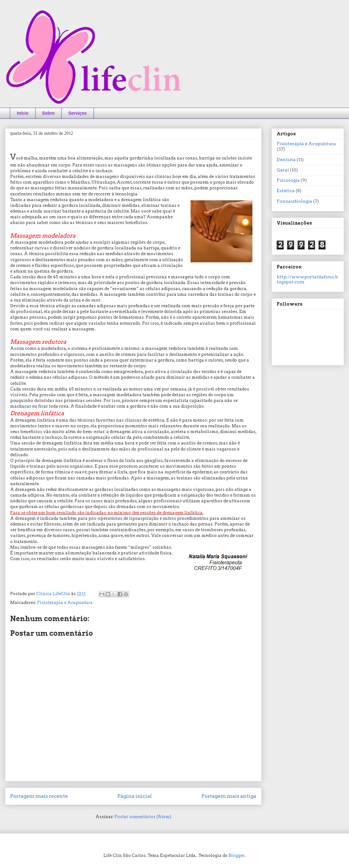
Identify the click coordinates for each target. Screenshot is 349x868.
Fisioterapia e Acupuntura (65, 603)
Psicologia (288, 180)
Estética (286, 191)
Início (23, 113)
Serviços (77, 113)
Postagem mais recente (39, 796)
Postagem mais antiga (229, 796)
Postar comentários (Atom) (143, 817)
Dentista (286, 159)
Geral (283, 170)
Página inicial (135, 796)
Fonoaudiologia (294, 201)
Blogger (237, 855)
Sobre (49, 113)
